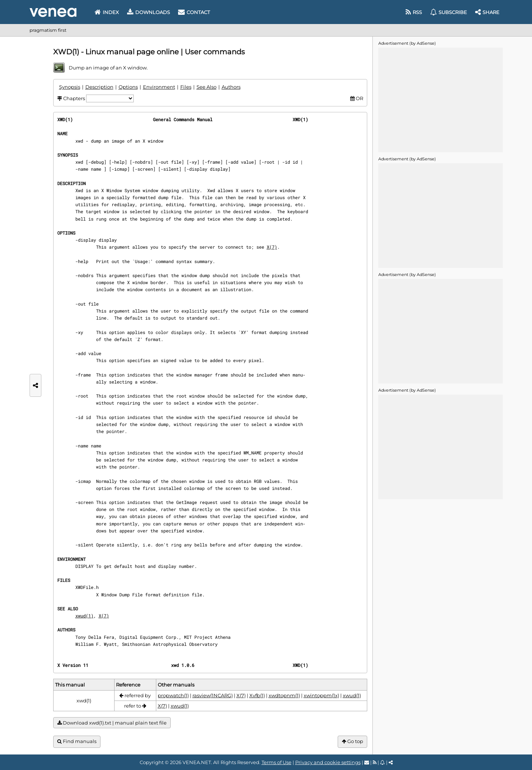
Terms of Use (277, 762)
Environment (159, 87)
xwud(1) (84, 616)
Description (99, 87)
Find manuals (77, 741)
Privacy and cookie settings (328, 762)
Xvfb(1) (257, 695)
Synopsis (70, 87)
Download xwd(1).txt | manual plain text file (112, 723)
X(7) (272, 247)
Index (107, 12)
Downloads (149, 12)
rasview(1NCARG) (213, 695)
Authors (231, 87)
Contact (194, 12)
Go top (352, 741)
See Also (207, 87)
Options (128, 87)
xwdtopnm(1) (284, 695)
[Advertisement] (440, 99)
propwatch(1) (173, 695)
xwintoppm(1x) (321, 695)
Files (186, 87)
